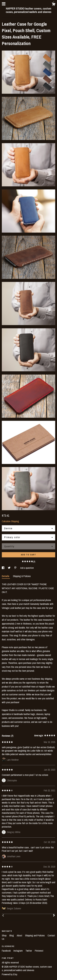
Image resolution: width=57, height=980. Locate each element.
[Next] (54, 916)
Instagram (18, 951)
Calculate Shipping (10, 521)
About (20, 935)
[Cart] (54, 5)
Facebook (7, 951)
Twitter (29, 951)
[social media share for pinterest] (16, 568)
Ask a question (27, 568)
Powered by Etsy (10, 974)
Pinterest (39, 951)
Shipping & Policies (22, 576)
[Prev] (3, 916)
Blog (12, 935)
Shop (4, 935)
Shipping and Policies (35, 935)
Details (6, 576)
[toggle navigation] (4, 4)
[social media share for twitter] (9, 568)
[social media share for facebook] (3, 568)
